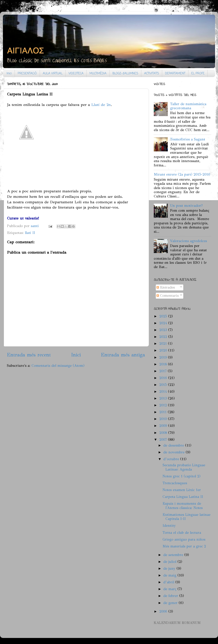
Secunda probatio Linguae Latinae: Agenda (184, 467)
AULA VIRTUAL (53, 74)
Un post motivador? (186, 206)
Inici (9, 74)
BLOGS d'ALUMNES (125, 74)
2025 (164, 316)
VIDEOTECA (76, 74)
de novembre (174, 452)
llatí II (30, 233)
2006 (164, 611)
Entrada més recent (29, 355)
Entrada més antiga (123, 355)
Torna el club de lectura (182, 533)
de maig (170, 575)
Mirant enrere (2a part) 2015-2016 (182, 174)
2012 (164, 405)
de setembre (174, 555)
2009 (164, 426)
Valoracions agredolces (189, 241)
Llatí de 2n (101, 105)
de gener (171, 603)
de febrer (171, 596)
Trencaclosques (175, 483)
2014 (164, 392)
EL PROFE (198, 74)
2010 (164, 419)
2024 (164, 323)
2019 (164, 357)
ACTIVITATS (152, 74)
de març (170, 589)
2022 (164, 337)
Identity (169, 526)
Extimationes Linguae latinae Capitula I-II (186, 517)
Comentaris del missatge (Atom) (58, 366)
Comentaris (168, 296)
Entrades (166, 287)
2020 (164, 350)
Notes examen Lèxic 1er (182, 490)
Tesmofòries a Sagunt (188, 139)
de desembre (174, 445)
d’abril (169, 582)
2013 (164, 398)
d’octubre (172, 459)
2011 (163, 412)
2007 (164, 440)
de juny (170, 568)
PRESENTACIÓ (27, 74)
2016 (164, 378)
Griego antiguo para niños (184, 539)
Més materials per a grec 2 (184, 546)
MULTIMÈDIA (98, 74)
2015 (164, 385)
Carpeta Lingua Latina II (183, 497)
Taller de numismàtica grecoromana (188, 106)
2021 (164, 344)
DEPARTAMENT (175, 74)
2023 (164, 330)
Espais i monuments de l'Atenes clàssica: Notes (183, 506)
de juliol (170, 562)
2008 (164, 433)
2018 (164, 364)
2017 (163, 371)
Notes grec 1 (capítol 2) (182, 476)
